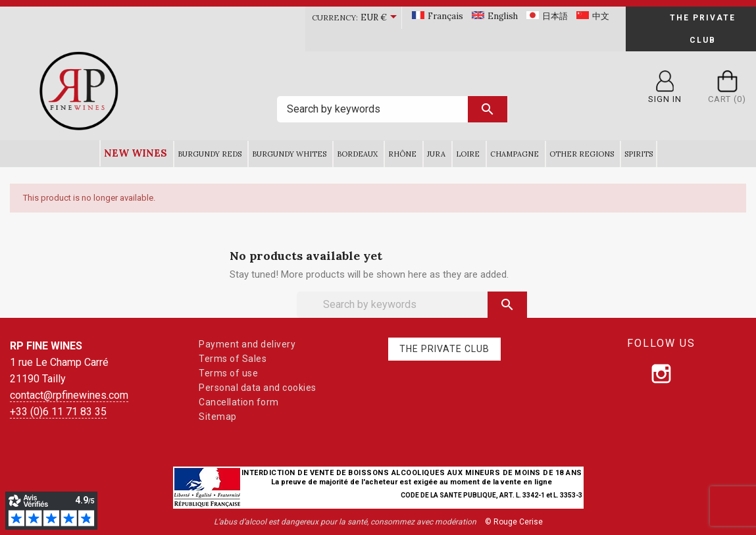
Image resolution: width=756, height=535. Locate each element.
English (503, 16)
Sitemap (218, 417)
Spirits (639, 154)
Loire (468, 154)
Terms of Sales (233, 359)
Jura (436, 154)
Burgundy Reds (210, 154)
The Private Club (703, 29)
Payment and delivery (247, 344)
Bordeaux (357, 154)
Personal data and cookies (258, 388)
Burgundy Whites (289, 154)
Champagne (515, 154)
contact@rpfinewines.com (69, 395)
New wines (136, 153)
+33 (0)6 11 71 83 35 (58, 412)
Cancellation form (239, 402)
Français (445, 16)
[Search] (392, 109)
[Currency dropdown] (381, 18)
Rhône (402, 154)
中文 (601, 16)
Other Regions (582, 154)
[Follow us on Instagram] (661, 374)
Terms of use (228, 373)
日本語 (555, 16)
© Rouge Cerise (514, 522)
